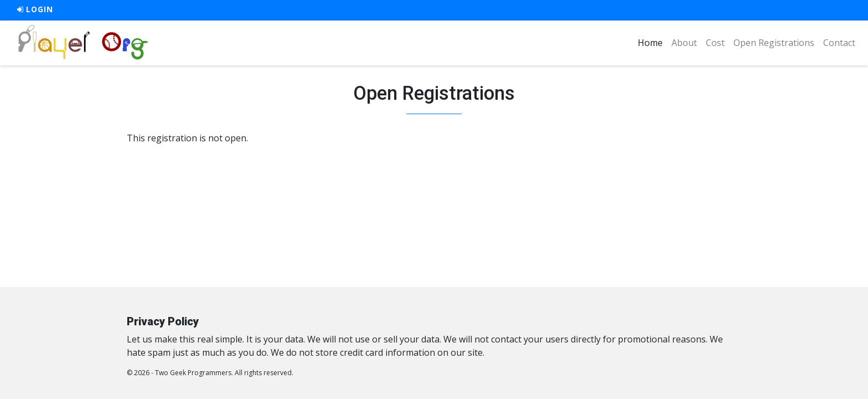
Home (652, 42)
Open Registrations (774, 43)
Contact (839, 43)
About (684, 43)
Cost (715, 43)
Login (35, 9)
